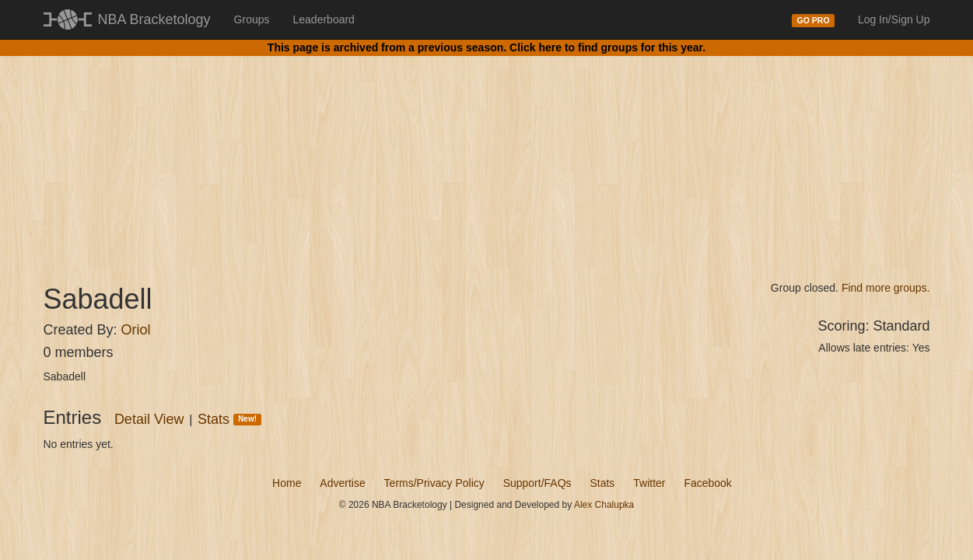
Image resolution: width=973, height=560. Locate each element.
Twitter (649, 483)
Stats (229, 419)
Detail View (149, 419)
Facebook (707, 483)
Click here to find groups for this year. (607, 47)
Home (287, 483)
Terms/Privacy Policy (434, 483)
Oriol (136, 330)
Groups (252, 19)
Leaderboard (324, 19)
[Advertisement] (487, 156)
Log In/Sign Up (894, 19)
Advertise (342, 483)
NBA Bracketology (154, 19)
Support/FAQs (537, 483)
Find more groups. (886, 288)
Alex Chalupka (604, 505)
